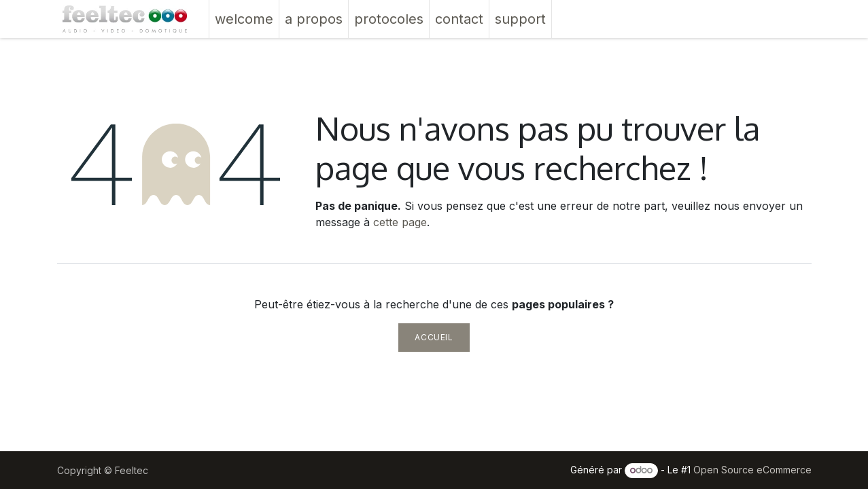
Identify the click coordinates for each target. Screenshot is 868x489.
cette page (400, 222)
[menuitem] (244, 19)
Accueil (434, 337)
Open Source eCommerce (752, 470)
